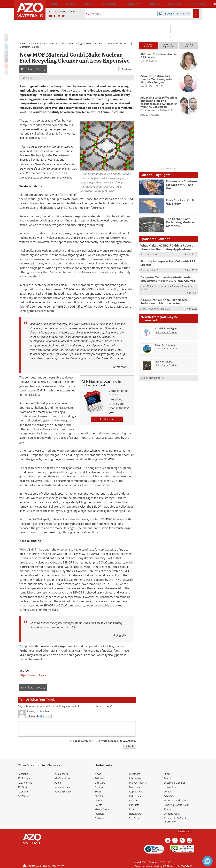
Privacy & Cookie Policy (177, 805)
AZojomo (134, 800)
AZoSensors (61, 774)
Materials (134, 787)
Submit (130, 746)
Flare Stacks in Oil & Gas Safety (182, 202)
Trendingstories (189, 45)
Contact (168, 792)
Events (98, 805)
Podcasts (134, 805)
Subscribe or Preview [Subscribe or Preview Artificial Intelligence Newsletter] (166, 329)
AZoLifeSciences (64, 792)
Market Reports (138, 783)
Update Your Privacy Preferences (44, 864)
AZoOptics (24, 787)
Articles (99, 778)
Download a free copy (107, 419)
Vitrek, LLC (152, 269)
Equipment (101, 787)
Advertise (169, 796)
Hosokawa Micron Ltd (158, 305)
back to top (185, 831)
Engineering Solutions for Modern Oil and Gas (182, 183)
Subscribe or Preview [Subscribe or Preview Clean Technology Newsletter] (166, 345)
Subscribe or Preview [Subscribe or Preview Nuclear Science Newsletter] (166, 362)
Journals (99, 814)
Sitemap (168, 809)
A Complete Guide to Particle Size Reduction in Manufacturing (169, 299)
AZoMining (24, 796)
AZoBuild (23, 792)
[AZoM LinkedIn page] (50, 16)
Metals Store (102, 809)
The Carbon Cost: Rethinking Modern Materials (179, 222)
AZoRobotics (25, 778)
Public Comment (83, 741)
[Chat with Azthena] (207, 861)
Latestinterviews (149, 45)
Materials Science (29, 47)
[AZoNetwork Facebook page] (55, 16)
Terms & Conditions (175, 800)
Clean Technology (165, 342)
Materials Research (119, 43)
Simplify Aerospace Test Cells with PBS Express (165, 262)
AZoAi (58, 783)
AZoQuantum (62, 778)
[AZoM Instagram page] (64, 16)
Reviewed (128, 69)
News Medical (63, 787)
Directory (99, 4)
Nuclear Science (164, 358)
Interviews (135, 778)
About (167, 774)
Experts (133, 809)
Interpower (153, 254)
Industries (135, 796)
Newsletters (171, 787)
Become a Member (174, 783)
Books (98, 792)
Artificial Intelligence (167, 325)
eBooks (99, 796)
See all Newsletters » (153, 374)
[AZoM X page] (59, 16)
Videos (98, 800)
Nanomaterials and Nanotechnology (62, 43)
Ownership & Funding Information (176, 820)
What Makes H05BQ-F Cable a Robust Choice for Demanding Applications (169, 247)
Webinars (135, 774)
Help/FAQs (135, 814)
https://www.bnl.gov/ (33, 675)
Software (100, 818)
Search (168, 778)
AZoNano (23, 774)
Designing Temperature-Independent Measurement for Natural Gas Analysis (165, 277)
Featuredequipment (169, 45)
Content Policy (172, 814)
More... (194, 4)
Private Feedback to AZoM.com (117, 741)
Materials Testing (96, 43)
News (36, 43)
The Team (135, 818)
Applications (136, 792)
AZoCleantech (26, 783)
